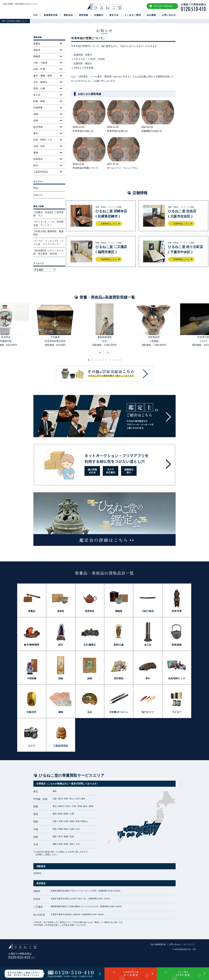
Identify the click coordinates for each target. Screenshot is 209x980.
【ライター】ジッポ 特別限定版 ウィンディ (48, 223)
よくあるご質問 (133, 15)
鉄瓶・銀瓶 (39, 101)
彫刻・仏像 (39, 88)
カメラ (32, 746)
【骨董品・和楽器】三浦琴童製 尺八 (48, 214)
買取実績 (83, 15)
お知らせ (38, 195)
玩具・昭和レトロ (43, 140)
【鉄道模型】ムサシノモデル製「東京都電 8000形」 (48, 252)
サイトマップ (189, 944)
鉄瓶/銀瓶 (177, 645)
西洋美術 (38, 127)
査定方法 (114, 15)
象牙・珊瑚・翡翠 (43, 76)
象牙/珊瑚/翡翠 (32, 645)
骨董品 (32, 611)
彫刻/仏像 (119, 645)
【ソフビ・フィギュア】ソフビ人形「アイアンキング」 (48, 243)
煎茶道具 (38, 159)
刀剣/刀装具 (148, 611)
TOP (35, 15)
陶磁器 (37, 56)
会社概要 (151, 15)
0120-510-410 (22, 957)
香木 (36, 133)
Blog (36, 188)
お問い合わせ (169, 15)
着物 (36, 153)
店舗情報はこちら (109, 224)
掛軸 (36, 114)
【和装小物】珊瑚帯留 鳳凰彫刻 (48, 233)
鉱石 (36, 165)
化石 (90, 712)
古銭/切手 (31, 712)
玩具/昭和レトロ (177, 678)
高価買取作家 (51, 15)
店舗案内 (99, 15)
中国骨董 (32, 678)
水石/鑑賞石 (90, 645)
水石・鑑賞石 (40, 82)
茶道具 (61, 611)
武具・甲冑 (39, 69)
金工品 (37, 95)
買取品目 (68, 15)
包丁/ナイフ (148, 712)
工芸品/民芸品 (41, 172)
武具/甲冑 (177, 611)
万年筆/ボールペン (119, 712)
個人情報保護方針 (158, 944)
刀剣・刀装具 (40, 63)
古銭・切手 (39, 146)
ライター (177, 712)
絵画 (36, 121)
